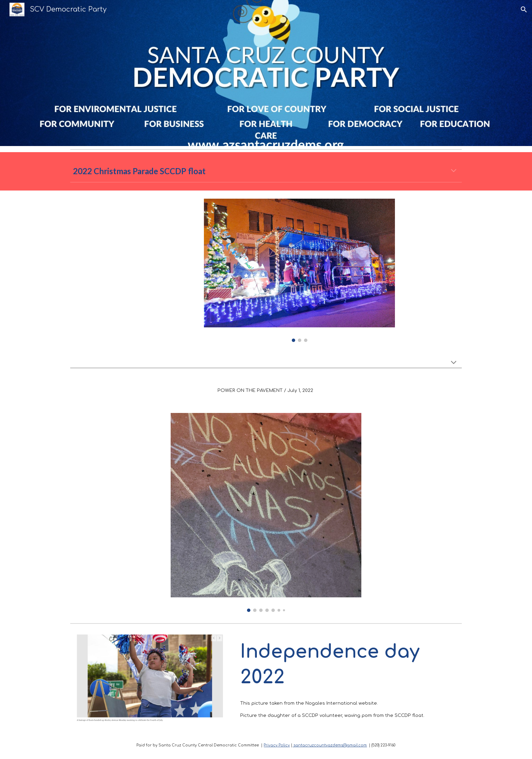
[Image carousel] (299, 270)
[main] (266, 171)
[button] (524, 10)
